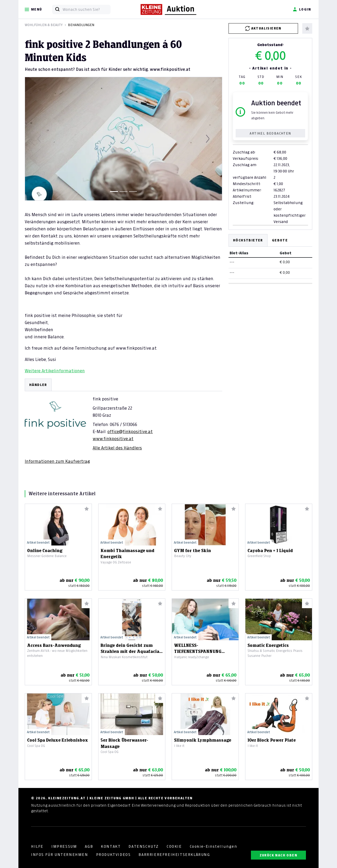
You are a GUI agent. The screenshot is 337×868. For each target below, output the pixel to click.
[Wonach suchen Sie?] (86, 9)
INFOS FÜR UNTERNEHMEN (60, 855)
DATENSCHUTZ (144, 846)
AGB (89, 846)
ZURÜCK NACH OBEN (278, 855)
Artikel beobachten (270, 133)
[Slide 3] (133, 192)
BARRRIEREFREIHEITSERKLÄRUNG (174, 855)
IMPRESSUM (64, 846)
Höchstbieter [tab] (248, 240)
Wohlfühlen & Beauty (44, 25)
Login (302, 9)
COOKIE (174, 846)
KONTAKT (111, 846)
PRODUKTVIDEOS (113, 855)
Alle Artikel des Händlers (117, 448)
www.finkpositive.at (113, 439)
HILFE (37, 846)
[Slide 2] (123, 192)
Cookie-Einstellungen (214, 846)
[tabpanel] (123, 421)
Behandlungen (81, 25)
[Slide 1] (114, 192)
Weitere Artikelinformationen (55, 371)
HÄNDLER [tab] (38, 385)
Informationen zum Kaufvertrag (57, 461)
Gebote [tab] (280, 240)
